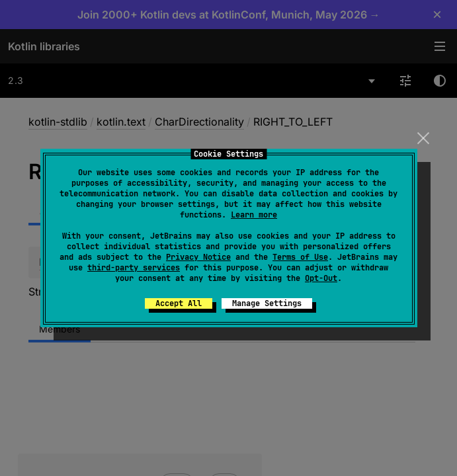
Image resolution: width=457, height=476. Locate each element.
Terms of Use (300, 257)
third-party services (134, 268)
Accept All (179, 303)
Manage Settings (267, 303)
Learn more (254, 215)
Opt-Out (321, 278)
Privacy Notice (198, 257)
